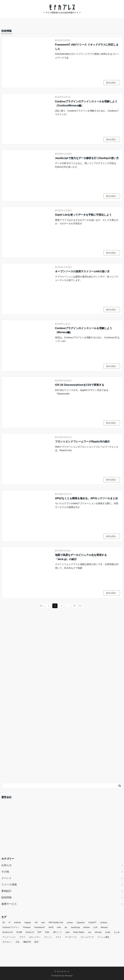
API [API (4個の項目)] (36, 923)
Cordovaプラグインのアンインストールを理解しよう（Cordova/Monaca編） (86, 104)
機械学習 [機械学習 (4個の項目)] (27, 942)
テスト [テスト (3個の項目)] (59, 937)
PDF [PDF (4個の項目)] (39, 932)
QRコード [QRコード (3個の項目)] (57, 932)
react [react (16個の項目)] (68, 932)
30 (74, 606)
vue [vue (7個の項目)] (90, 932)
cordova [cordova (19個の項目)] (104, 923)
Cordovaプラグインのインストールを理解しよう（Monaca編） (84, 330)
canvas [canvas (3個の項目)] (70, 923)
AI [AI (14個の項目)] (9, 923)
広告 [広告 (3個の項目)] (18, 942)
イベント (6, 878)
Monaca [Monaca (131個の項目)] (104, 927)
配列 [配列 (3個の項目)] (36, 942)
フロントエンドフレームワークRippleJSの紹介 (83, 442)
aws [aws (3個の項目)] (43, 923)
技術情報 (6, 897)
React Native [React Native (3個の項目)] (79, 932)
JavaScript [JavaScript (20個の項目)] (75, 927)
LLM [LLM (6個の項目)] (95, 927)
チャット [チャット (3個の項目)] (48, 937)
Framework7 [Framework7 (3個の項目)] (40, 927)
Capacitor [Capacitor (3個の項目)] (81, 923)
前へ (42, 606)
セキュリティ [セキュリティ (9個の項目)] (35, 937)
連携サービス (9, 904)
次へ (81, 606)
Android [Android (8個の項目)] (17, 923)
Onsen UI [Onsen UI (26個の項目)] (30, 932)
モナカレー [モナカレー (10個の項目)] (7, 942)
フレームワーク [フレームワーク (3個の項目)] (87, 937)
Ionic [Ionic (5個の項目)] (59, 927)
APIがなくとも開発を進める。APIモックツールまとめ (86, 498)
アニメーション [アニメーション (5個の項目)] (9, 937)
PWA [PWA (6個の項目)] (47, 932)
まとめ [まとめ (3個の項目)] (117, 932)
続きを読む (112, 83)
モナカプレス (63, 971)
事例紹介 (6, 891)
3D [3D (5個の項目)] (4, 923)
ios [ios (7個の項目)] (66, 927)
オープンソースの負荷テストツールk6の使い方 (82, 271)
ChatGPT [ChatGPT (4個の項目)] (93, 923)
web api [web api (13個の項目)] (98, 932)
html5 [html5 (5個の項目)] (51, 927)
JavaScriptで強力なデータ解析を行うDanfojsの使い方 (87, 158)
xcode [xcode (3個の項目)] (108, 932)
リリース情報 (9, 885)
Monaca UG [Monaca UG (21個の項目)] (8, 932)
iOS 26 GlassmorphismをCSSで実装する (80, 385)
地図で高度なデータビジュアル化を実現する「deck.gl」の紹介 (81, 557)
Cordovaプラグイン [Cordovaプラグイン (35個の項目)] (11, 927)
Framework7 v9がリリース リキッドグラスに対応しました (87, 47)
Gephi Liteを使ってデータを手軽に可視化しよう (83, 215)
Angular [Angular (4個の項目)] (28, 923)
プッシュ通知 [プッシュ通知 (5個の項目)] (103, 937)
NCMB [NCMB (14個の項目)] (19, 932)
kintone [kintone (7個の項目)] (87, 927)
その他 (5, 872)
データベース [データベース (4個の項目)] (71, 937)
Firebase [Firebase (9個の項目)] (27, 927)
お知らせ (6, 865)
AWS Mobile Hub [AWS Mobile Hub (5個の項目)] (56, 923)
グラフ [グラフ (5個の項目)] (22, 937)
